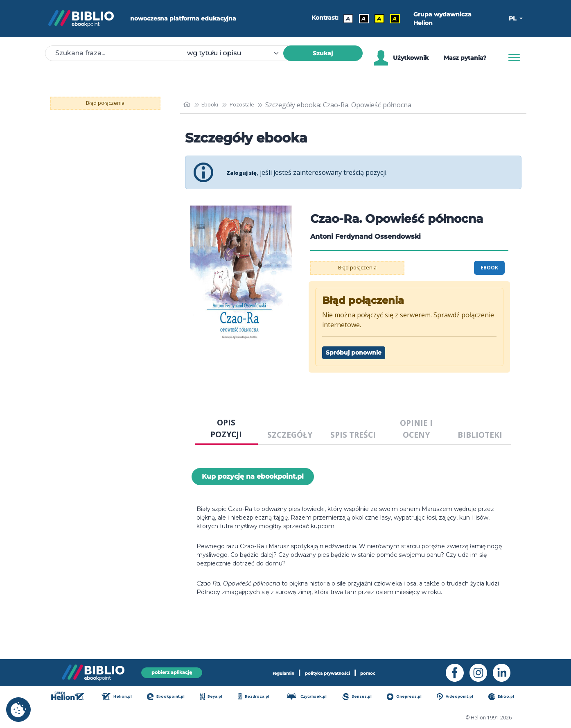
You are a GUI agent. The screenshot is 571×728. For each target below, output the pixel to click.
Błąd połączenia (105, 103)
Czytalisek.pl (310, 697)
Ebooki (214, 105)
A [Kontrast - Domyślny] (345, 18)
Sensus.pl (361, 697)
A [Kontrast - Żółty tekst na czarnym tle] (392, 18)
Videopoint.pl (460, 697)
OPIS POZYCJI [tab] (226, 428)
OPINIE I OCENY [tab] (416, 429)
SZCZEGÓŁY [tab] (290, 435)
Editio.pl (506, 697)
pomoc (383, 672)
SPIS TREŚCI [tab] (353, 435)
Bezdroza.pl (256, 697)
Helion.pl (121, 697)
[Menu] (514, 58)
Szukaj (323, 53)
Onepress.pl (408, 697)
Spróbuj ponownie (354, 353)
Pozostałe (251, 105)
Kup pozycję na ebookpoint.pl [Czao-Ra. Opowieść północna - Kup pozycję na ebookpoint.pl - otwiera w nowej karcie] (253, 476)
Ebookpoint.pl (170, 697)
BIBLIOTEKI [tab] (480, 435)
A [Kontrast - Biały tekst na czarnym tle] (361, 18)
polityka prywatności (329, 672)
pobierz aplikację (172, 672)
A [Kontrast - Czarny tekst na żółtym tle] (376, 18)
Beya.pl (215, 697)
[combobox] (237, 53)
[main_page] (188, 105)
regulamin (270, 672)
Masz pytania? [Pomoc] (465, 58)
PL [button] (513, 18)
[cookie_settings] (18, 710)
